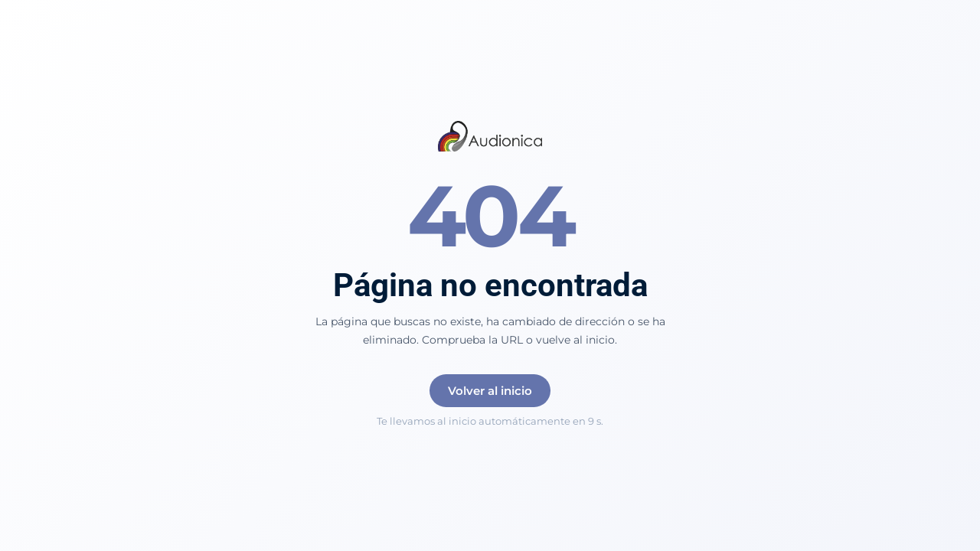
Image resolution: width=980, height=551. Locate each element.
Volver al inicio (490, 391)
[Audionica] (490, 138)
